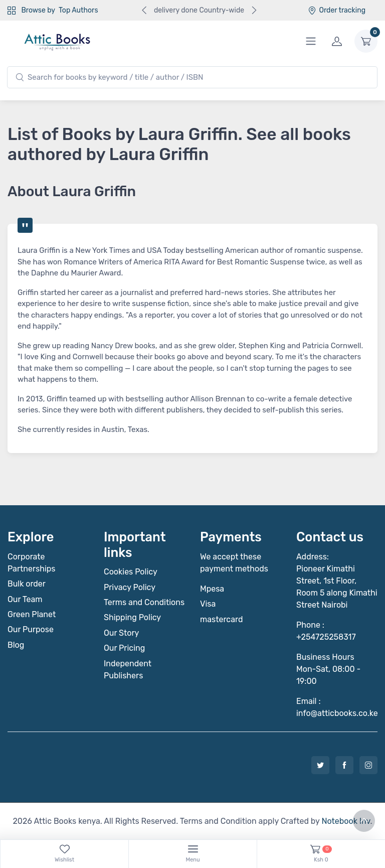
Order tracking (337, 10)
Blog (16, 645)
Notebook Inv (346, 821)
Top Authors (78, 10)
